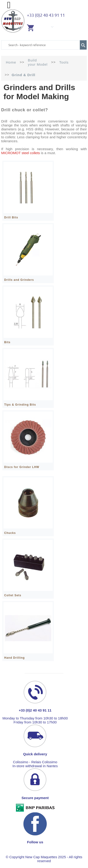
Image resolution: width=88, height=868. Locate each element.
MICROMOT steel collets (21, 153)
